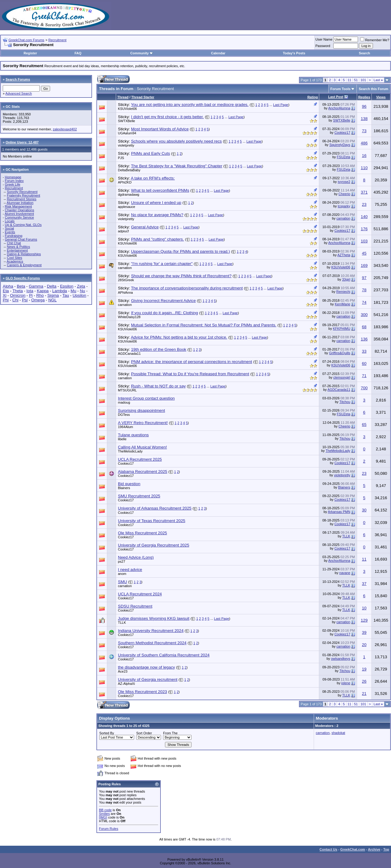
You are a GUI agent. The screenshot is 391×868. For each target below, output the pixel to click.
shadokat (338, 733)
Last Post (336, 97)
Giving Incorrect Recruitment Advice (163, 301)
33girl (346, 279)
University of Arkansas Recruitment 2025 (155, 508)
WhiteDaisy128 (129, 317)
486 (364, 143)
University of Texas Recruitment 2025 (152, 521)
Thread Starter (143, 97)
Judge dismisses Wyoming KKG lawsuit (154, 618)
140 (364, 217)
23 (364, 204)
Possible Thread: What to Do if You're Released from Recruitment (190, 374)
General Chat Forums (21, 239)
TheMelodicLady (130, 451)
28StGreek (126, 280)
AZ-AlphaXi (126, 684)
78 (364, 290)
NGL (52, 300)
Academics (15, 261)
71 (364, 376)
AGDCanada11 (129, 354)
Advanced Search (19, 93)
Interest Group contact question (146, 398)
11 (349, 80)
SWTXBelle (126, 121)
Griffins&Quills (340, 353)
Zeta (81, 286)
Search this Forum (373, 89)
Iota (30, 291)
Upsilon (79, 295)
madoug (124, 402)
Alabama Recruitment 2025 (143, 472)
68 (364, 327)
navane (345, 573)
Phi (6, 300)
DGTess (124, 415)
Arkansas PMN (339, 512)
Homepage (13, 177)
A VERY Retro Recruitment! (143, 423)
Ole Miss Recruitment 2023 (143, 692)
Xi (5, 295)
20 (364, 645)
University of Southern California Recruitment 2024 (164, 655)
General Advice (145, 227)
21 (364, 694)
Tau (66, 295)
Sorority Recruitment (22, 192)
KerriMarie (343, 304)
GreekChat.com (353, 849)
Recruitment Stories (22, 199)
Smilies (104, 814)
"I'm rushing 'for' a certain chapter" (162, 264)
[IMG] (103, 817)
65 (364, 425)
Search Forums (18, 79)
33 (364, 351)
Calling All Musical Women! (143, 447)
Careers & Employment (24, 265)
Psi (25, 300)
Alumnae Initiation (20, 203)
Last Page (281, 105)
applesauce (126, 207)
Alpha (8, 286)
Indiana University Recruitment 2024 (151, 631)
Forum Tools (341, 89)
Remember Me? (375, 40)
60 (364, 363)
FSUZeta (344, 157)
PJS (121, 158)
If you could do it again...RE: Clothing (164, 313)
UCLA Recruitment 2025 (140, 459)
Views (381, 97)
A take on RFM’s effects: (153, 178)
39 (364, 632)
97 (364, 278)
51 (356, 80)
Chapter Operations (20, 210)
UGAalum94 (127, 133)
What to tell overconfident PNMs (160, 190)
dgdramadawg (129, 194)
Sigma (53, 295)
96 (364, 106)
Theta (18, 291)
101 (363, 80)
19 (364, 669)
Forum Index (14, 181)
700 (364, 388)
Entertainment (17, 250)
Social (9, 228)
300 (364, 315)
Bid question (129, 484)
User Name (324, 39)
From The (170, 733)
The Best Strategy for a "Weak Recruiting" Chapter (177, 166)
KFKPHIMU (342, 329)
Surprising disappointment (141, 410)
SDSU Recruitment (135, 606)
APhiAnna (125, 292)
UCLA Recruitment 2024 (140, 594)
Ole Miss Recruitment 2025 (143, 533)
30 (364, 510)
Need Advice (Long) (136, 557)
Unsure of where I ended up (156, 203)
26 (364, 681)
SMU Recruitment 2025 (139, 496)
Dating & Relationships (24, 254)
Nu (82, 291)
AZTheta (344, 255)
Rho (40, 295)
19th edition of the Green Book (159, 349)
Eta (6, 291)
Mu (73, 291)
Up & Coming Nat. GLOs (23, 225)
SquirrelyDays (340, 145)
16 (364, 156)
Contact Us (328, 849)
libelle (122, 439)
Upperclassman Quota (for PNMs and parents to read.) (181, 251)
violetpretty (126, 145)
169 (364, 265)
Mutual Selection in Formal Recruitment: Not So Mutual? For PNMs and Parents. (204, 325)
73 (364, 131)
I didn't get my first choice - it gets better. (167, 117)
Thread (123, 97)
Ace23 (123, 671)
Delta (52, 286)
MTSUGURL (127, 390)
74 (364, 302)
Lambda (60, 291)
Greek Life (13, 184)
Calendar (218, 53)
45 (364, 253)
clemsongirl (342, 377)
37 (364, 584)
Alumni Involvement (19, 214)
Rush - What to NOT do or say (158, 386)
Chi (15, 300)
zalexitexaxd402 (65, 129)
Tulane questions (133, 435)
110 (364, 168)
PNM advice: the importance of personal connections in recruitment (192, 362)
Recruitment (57, 40)
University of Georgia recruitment (148, 679)
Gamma (36, 286)
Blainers (124, 488)
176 (364, 229)
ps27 (122, 561)
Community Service (19, 217)
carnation (343, 218)
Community (142, 53)
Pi (31, 295)
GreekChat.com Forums (26, 40)
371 (364, 192)
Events (10, 232)
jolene (346, 683)
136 (364, 339)
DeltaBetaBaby (129, 170)
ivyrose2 (344, 182)
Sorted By (107, 733)
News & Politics (18, 247)
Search (365, 53)
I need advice (130, 570)
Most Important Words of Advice (160, 129)
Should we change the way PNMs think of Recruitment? (181, 276)
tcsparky (344, 206)
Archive (374, 849)
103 (364, 241)
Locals (10, 221)
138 (364, 119)
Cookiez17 (342, 133)
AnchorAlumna (339, 108)
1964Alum (126, 427)
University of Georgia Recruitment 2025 (153, 545)
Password (323, 46)
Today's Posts (294, 53)
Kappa (43, 291)
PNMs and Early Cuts (150, 153)
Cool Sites (14, 258)
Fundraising (14, 236)
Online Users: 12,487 (22, 142)
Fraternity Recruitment (23, 195)
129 (364, 620)
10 (364, 608)
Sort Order (144, 733)
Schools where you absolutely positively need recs (176, 141)
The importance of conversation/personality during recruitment (187, 288)
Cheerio (344, 194)
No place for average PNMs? (157, 215)
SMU (122, 582)
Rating (312, 97)
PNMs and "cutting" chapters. (157, 239)
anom (122, 574)
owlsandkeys (341, 659)
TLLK (346, 536)
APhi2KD (125, 182)
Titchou (345, 402)
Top (386, 849)
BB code (105, 810)
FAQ (78, 53)
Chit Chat (14, 243)
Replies (364, 97)
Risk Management (18, 206)
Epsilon (67, 286)
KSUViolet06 (127, 109)
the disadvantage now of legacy (146, 667)
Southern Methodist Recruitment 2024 (152, 643)
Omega (38, 300)
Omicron (18, 295)
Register (30, 53)
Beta (21, 286)
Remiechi (343, 292)
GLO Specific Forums (23, 278)
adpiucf (123, 231)
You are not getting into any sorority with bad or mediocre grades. (190, 105)
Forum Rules (109, 829)
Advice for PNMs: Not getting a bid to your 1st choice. (179, 337)
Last (378, 80)
